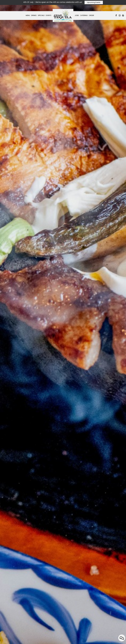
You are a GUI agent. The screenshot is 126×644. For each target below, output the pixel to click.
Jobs (77, 15)
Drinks (34, 15)
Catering (84, 15)
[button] (61, 641)
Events (49, 15)
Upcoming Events (94, 2)
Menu (28, 15)
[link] (63, 16)
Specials (41, 15)
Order (91, 15)
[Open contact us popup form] (122, 638)
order (63, 333)
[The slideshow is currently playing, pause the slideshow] (6, 637)
